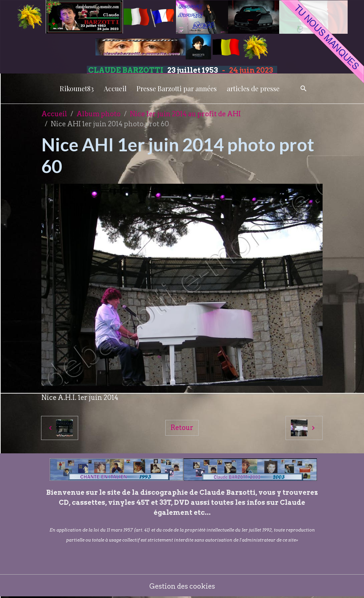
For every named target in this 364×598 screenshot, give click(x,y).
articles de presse (253, 88)
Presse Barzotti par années (177, 88)
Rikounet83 (77, 88)
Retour (182, 428)
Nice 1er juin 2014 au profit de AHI (185, 114)
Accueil (115, 88)
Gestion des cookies (182, 586)
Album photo (99, 114)
